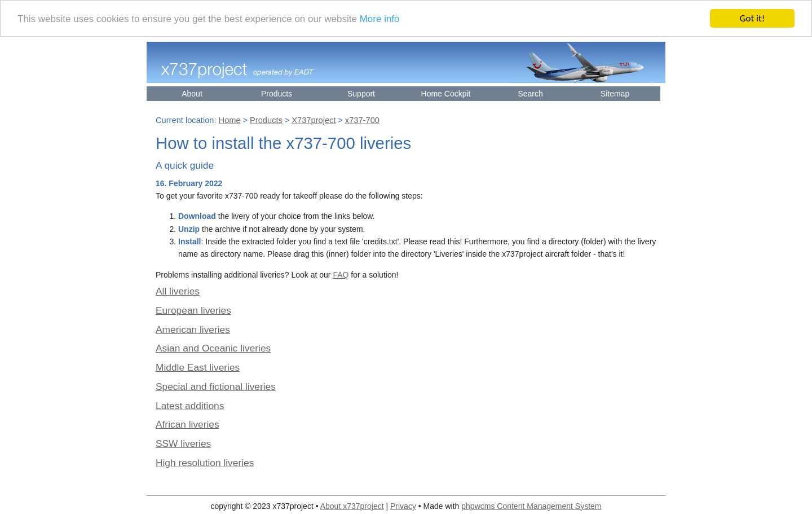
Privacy (403, 506)
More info (380, 18)
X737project (314, 120)
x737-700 (362, 120)
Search (530, 94)
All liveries (178, 291)
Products (277, 94)
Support (361, 94)
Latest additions (190, 405)
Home (230, 120)
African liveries (187, 424)
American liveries (193, 330)
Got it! (752, 18)
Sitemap (615, 94)
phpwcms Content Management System (531, 506)
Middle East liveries (198, 367)
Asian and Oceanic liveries (213, 348)
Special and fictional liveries (216, 386)
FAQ (341, 275)
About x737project (352, 506)
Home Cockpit (446, 94)
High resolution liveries (205, 463)
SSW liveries (183, 443)
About (192, 94)
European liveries (193, 310)
